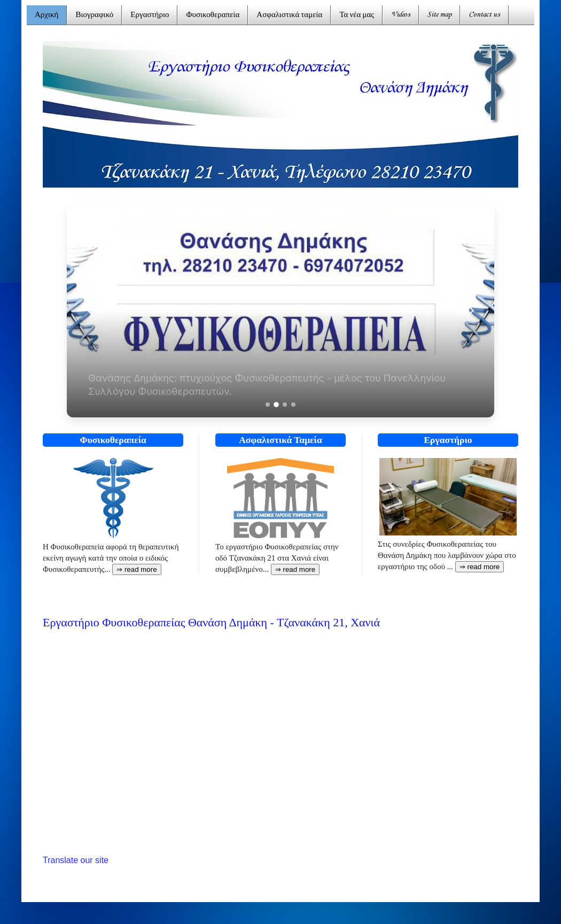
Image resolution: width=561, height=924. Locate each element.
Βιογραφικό (94, 15)
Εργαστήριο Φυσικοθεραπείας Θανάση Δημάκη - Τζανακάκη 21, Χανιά (211, 622)
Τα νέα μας (357, 15)
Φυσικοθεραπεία (213, 15)
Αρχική (46, 15)
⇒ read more (295, 569)
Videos (401, 15)
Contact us (484, 15)
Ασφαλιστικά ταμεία (289, 15)
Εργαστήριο (150, 15)
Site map (439, 15)
